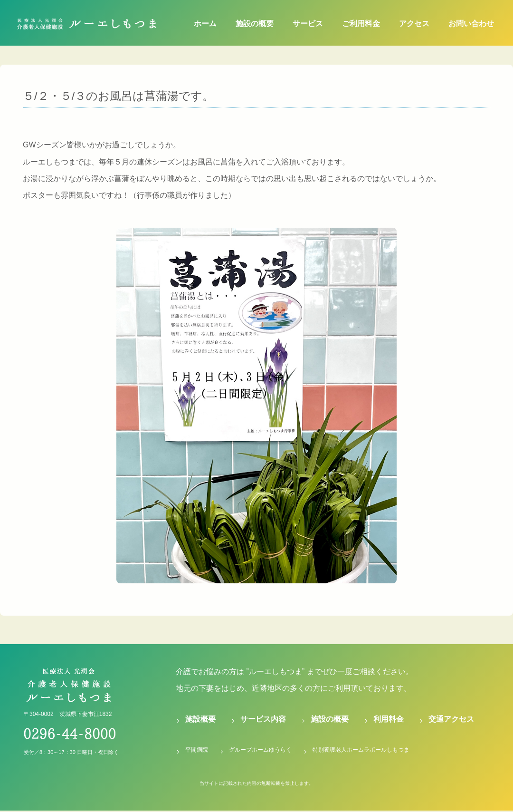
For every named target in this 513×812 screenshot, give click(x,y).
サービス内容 (263, 719)
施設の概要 (255, 24)
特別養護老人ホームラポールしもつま (361, 750)
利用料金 (389, 719)
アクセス (414, 24)
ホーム (205, 24)
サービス (308, 24)
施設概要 (200, 719)
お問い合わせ (471, 24)
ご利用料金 (361, 24)
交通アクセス (451, 719)
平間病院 (197, 750)
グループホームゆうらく (260, 750)
